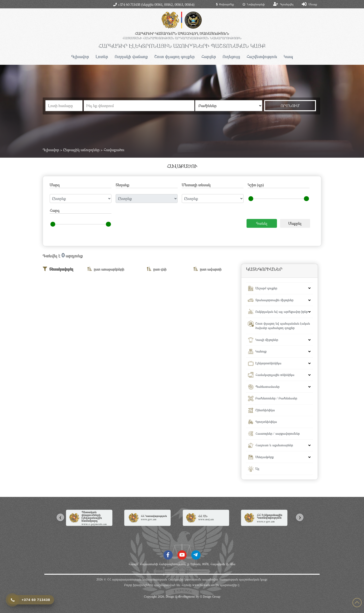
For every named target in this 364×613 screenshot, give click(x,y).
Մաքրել (295, 223)
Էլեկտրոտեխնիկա (268, 363)
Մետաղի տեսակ (196, 185)
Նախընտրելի (254, 4)
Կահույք (261, 351)
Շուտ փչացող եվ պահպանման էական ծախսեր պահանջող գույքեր (283, 326)
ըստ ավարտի (207, 269)
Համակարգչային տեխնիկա (275, 375)
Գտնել (262, 223)
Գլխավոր (80, 57)
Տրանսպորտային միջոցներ (274, 300)
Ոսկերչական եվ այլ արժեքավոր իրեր (282, 312)
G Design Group (210, 597)
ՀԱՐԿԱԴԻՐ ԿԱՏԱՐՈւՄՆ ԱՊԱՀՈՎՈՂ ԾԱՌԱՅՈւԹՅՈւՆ (182, 33)
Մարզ (55, 185)
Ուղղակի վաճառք (131, 57)
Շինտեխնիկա (265, 410)
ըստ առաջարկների (106, 269)
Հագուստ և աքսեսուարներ (274, 445)
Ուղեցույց (231, 57)
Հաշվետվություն (262, 57)
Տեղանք (122, 185)
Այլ (257, 469)
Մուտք (313, 4)
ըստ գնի (157, 269)
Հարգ (55, 210)
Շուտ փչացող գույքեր (175, 57)
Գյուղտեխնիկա (266, 422)
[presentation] (60, 517)
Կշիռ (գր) (256, 185)
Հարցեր (209, 57)
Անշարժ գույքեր (266, 288)
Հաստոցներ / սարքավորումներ (278, 434)
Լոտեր (102, 57)
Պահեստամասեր (267, 387)
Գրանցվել (287, 4)
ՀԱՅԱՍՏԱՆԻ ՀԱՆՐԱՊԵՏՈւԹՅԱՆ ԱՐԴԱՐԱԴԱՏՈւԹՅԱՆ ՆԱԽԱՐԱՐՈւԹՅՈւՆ (182, 38)
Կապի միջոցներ (267, 340)
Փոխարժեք (225, 4)
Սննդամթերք (265, 457)
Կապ (288, 57)
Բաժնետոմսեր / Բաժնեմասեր (276, 398)
